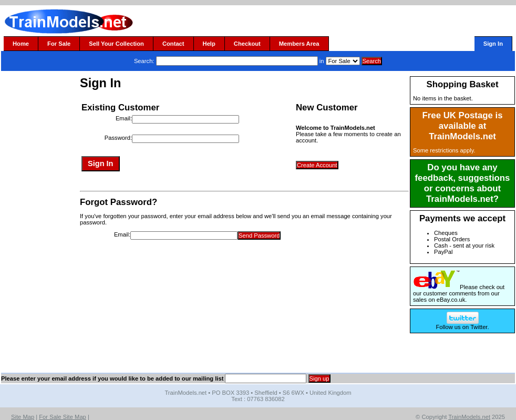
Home (21, 44)
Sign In (493, 44)
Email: (124, 118)
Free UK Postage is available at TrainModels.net (463, 126)
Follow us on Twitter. (462, 324)
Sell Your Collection (116, 44)
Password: (118, 138)
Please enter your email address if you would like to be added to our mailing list (112, 378)
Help (209, 44)
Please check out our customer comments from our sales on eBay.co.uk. (459, 293)
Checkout (247, 44)
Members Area (299, 44)
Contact (173, 44)
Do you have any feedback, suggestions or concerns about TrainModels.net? (463, 183)
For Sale (59, 44)
